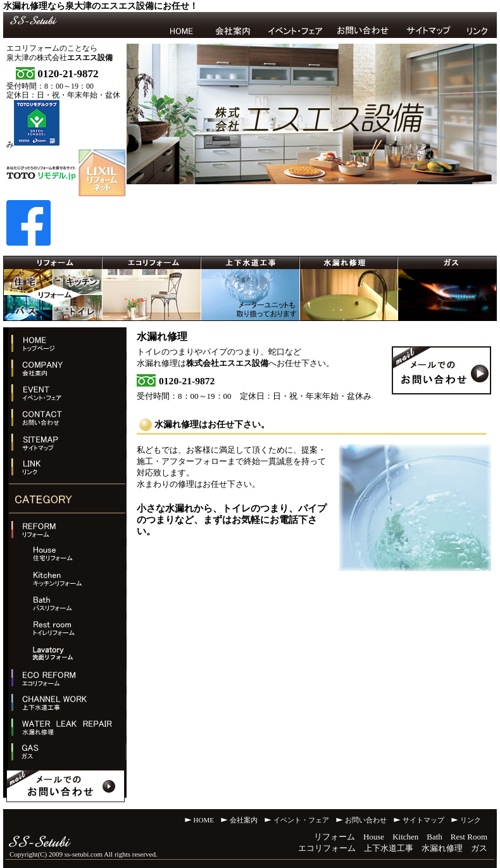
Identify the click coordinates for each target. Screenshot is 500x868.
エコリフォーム (327, 848)
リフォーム (334, 837)
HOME (204, 820)
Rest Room (469, 837)
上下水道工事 (389, 848)
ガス (479, 848)
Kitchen (405, 837)
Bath (434, 837)
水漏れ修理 (442, 848)
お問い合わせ (366, 820)
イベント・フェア (301, 820)
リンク (471, 820)
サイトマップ (423, 820)
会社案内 (244, 820)
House (374, 837)
